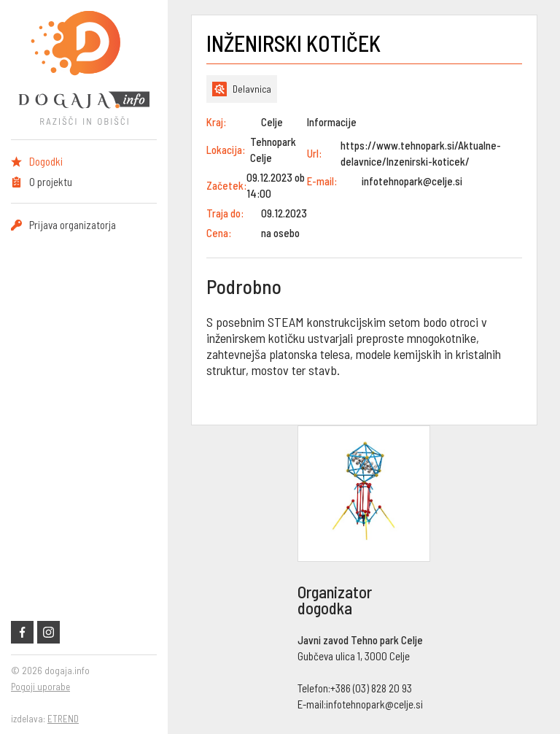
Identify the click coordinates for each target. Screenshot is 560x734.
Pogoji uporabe (40, 687)
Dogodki (46, 161)
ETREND (63, 719)
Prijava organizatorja (73, 225)
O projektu (51, 182)
